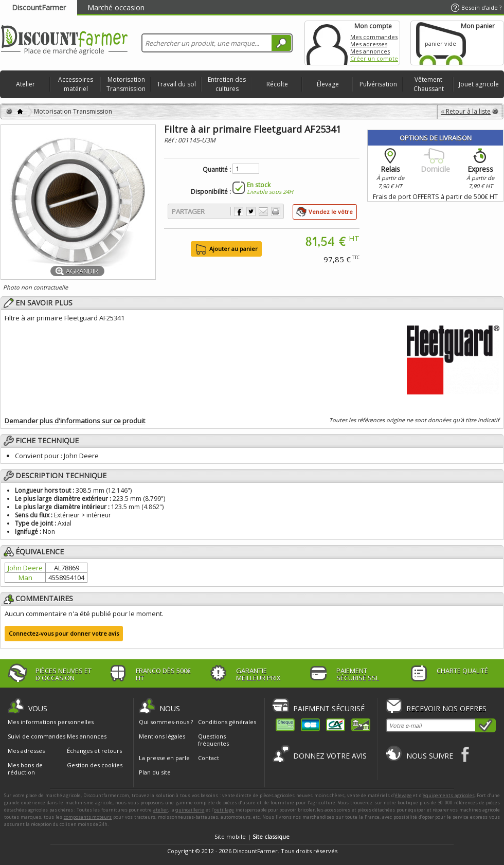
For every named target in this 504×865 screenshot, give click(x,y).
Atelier (25, 84)
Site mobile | (252, 836)
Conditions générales (227, 722)
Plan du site (155, 772)
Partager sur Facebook (239, 211)
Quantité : (217, 170)
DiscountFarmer (39, 7)
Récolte (277, 84)
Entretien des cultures (227, 84)
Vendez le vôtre (331, 212)
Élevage (328, 84)
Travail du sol (176, 84)
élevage (403, 795)
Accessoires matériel (76, 84)
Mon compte (327, 43)
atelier (161, 810)
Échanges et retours (94, 751)
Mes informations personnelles (51, 722)
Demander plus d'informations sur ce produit (75, 421)
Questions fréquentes (213, 740)
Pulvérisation (378, 84)
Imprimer (276, 211)
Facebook (466, 754)
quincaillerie (190, 810)
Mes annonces (370, 51)
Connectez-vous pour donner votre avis (64, 633)
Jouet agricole (479, 84)
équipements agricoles (449, 795)
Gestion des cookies (95, 765)
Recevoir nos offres (446, 708)
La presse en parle (164, 758)
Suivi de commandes (37, 736)
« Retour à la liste (466, 111)
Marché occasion (116, 7)
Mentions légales (162, 736)
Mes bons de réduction (25, 769)
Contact (209, 758)
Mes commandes (374, 37)
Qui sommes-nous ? (166, 722)
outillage (224, 810)
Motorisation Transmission (126, 84)
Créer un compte (374, 58)
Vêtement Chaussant (429, 84)
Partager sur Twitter (251, 211)
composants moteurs (88, 817)
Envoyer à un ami (263, 211)
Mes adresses (369, 44)
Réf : (171, 140)
